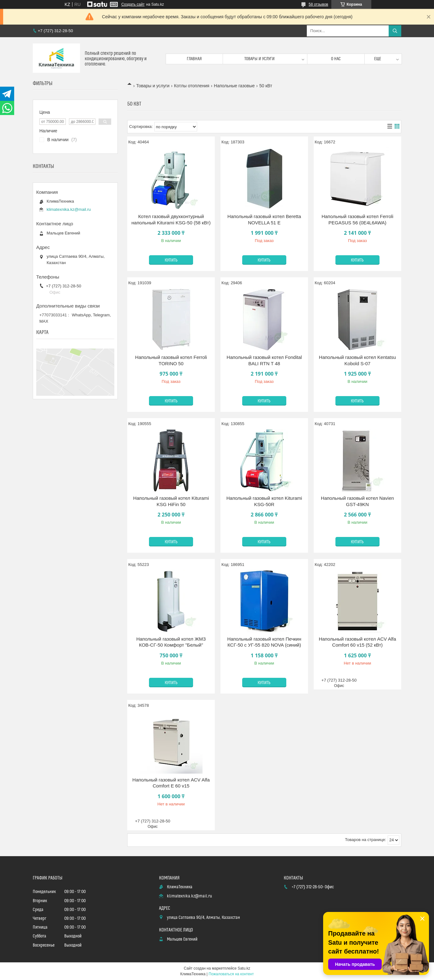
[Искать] (395, 31)
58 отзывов (318, 4)
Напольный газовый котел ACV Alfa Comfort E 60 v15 (171, 783)
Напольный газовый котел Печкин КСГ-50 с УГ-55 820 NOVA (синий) (264, 642)
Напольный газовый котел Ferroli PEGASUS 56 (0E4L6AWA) (357, 219)
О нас (336, 59)
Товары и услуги (260, 59)
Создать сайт (133, 4)
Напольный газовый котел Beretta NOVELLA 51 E (264, 219)
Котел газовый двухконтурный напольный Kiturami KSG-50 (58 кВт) (171, 219)
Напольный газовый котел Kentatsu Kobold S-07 (358, 360)
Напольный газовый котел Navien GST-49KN (357, 501)
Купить (171, 260)
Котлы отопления (192, 86)
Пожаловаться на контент (231, 974)
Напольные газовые (234, 86)
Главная (194, 59)
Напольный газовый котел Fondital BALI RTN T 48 (264, 360)
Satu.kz (244, 968)
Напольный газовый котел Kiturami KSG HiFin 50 (171, 501)
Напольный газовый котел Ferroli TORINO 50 (171, 360)
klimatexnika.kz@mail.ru (69, 209)
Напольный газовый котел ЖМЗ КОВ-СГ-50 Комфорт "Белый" (171, 642)
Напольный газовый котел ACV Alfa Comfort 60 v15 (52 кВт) (357, 642)
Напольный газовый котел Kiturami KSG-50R (264, 501)
